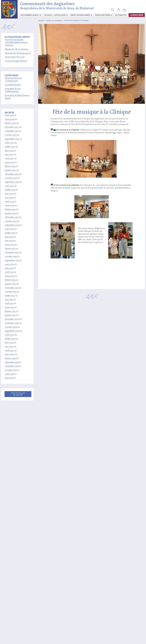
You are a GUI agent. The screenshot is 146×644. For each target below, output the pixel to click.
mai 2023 (9, 241)
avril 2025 (9, 158)
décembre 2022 (12, 252)
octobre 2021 (11, 292)
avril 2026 (9, 115)
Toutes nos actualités (54, 21)
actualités (121, 15)
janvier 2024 (11, 213)
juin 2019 (9, 378)
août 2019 (9, 374)
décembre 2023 (12, 217)
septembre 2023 (12, 225)
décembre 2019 (12, 362)
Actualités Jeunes (13, 85)
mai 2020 (9, 347)
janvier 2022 (11, 284)
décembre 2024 (12, 174)
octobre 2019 (11, 370)
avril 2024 (9, 202)
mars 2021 (10, 307)
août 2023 (10, 229)
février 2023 (10, 249)
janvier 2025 (11, 170)
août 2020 (10, 335)
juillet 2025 (10, 147)
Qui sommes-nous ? (30, 15)
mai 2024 (9, 198)
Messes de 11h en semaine (17, 49)
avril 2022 (9, 272)
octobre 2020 (11, 327)
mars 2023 (10, 245)
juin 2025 (9, 151)
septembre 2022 (12, 260)
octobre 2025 (11, 135)
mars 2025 (10, 162)
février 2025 (10, 166)
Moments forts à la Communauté (13, 79)
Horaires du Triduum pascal (18, 53)
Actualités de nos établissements (13, 90)
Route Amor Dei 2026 (15, 57)
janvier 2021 (10, 315)
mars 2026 (10, 119)
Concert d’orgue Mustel (16, 61)
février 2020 (11, 358)
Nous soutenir (103, 15)
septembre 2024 (12, 182)
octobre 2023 (11, 221)
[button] (113, 10)
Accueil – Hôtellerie (55, 15)
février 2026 (10, 123)
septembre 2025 (12, 139)
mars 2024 (10, 205)
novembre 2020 (12, 323)
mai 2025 (9, 154)
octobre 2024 (11, 178)
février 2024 (10, 209)
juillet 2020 (10, 339)
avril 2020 (10, 350)
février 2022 (10, 280)
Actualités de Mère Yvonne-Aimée (17, 97)
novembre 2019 (12, 366)
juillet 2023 (10, 233)
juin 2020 (9, 343)
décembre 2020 (12, 319)
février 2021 (10, 311)
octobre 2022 (11, 256)
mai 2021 (9, 300)
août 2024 (10, 186)
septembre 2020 (12, 331)
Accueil (41, 21)
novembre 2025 (12, 131)
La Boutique (137, 15)
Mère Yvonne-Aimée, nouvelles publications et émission (16, 42)
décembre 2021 (12, 288)
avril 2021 (9, 303)
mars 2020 (10, 354)
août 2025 (10, 143)
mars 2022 (10, 276)
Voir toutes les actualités (18, 394)
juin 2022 (9, 268)
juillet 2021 (10, 296)
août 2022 (10, 264)
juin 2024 (9, 194)
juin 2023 (9, 237)
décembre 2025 (12, 127)
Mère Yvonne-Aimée (80, 15)
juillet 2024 (10, 190)
